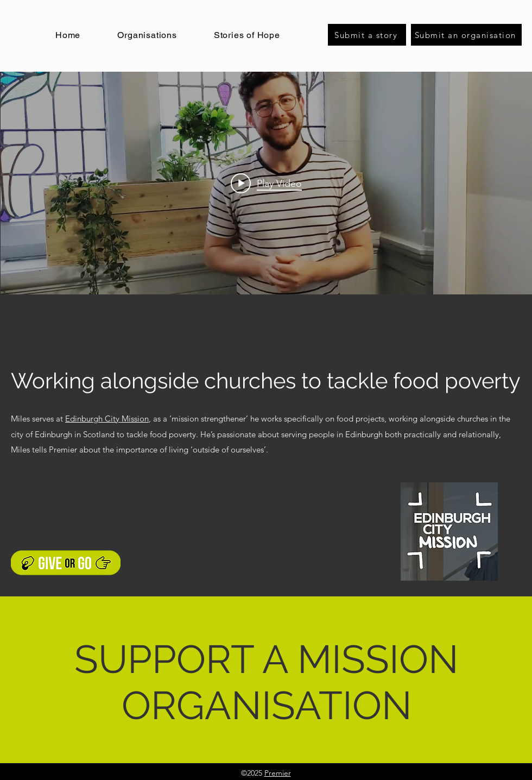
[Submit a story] (367, 35)
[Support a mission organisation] (66, 563)
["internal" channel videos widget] (266, 183)
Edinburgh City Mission (107, 419)
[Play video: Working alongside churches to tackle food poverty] (266, 183)
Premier (278, 773)
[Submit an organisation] (466, 35)
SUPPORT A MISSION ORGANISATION (267, 682)
